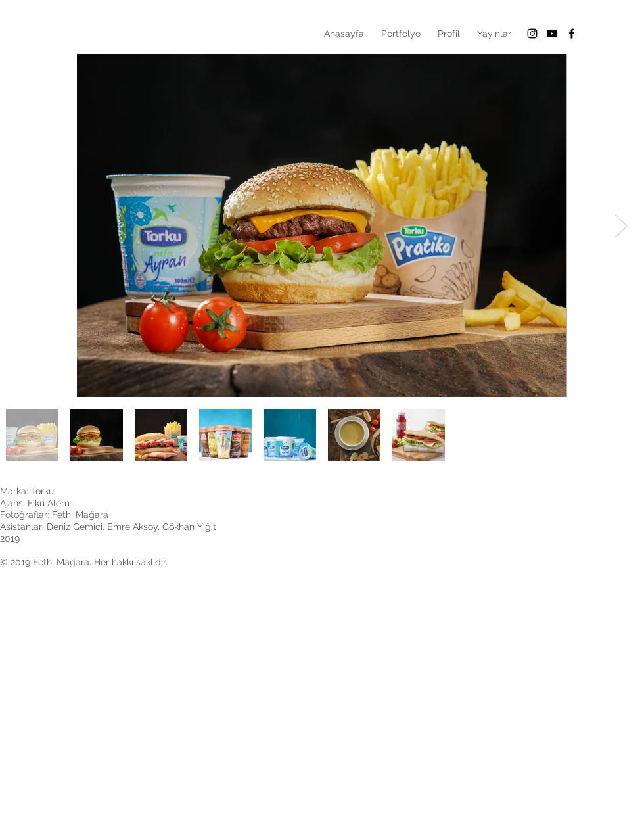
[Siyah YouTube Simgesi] (552, 34)
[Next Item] (621, 226)
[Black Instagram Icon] (532, 34)
